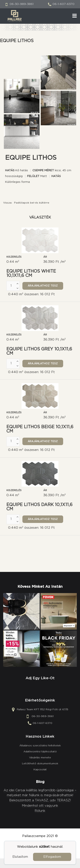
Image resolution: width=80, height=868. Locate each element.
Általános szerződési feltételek (40, 745)
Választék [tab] (40, 217)
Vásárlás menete (40, 757)
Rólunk (40, 811)
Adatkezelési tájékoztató (40, 751)
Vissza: (26, 203)
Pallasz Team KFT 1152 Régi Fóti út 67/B (43, 709)
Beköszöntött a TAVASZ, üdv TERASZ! (40, 800)
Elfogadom (52, 857)
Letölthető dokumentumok (40, 763)
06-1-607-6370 (63, 4)
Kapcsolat (40, 769)
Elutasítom (20, 857)
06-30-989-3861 (22, 4)
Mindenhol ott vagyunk (40, 806)
